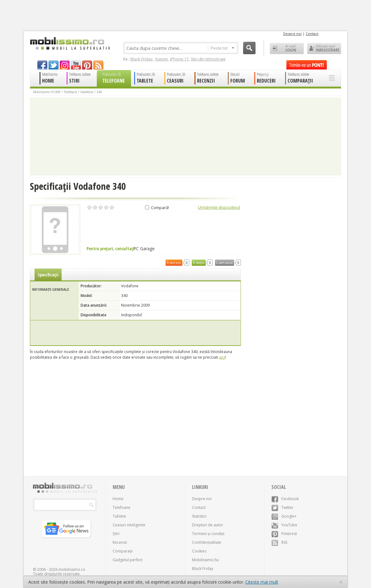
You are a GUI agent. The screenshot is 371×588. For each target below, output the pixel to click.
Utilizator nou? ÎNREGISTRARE (324, 49)
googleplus (65, 65)
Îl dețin (199, 263)
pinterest (87, 65)
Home (118, 499)
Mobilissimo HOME (47, 92)
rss (98, 65)
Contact (312, 33)
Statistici (199, 516)
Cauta (249, 48)
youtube (76, 65)
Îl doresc (174, 263)
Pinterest (284, 534)
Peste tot (222, 48)
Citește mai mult (262, 582)
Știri (116, 534)
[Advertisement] (135, 333)
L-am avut (225, 263)
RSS (279, 542)
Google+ (284, 516)
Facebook (285, 499)
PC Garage (144, 249)
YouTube (284, 525)
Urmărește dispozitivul (219, 207)
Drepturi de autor (208, 525)
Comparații (123, 551)
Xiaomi (161, 59)
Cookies (199, 551)
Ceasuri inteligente (129, 525)
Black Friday (142, 59)
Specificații (48, 275)
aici (222, 357)
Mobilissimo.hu (205, 560)
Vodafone (87, 92)
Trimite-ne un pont (307, 65)
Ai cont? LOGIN (287, 49)
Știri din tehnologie (208, 59)
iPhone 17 (179, 59)
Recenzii (120, 542)
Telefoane (70, 92)
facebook (42, 65)
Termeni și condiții (208, 534)
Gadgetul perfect (128, 560)
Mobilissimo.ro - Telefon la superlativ (70, 43)
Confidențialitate (207, 542)
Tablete (119, 516)
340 (99, 92)
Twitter (282, 507)
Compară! (157, 208)
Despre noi (292, 33)
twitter (54, 65)
